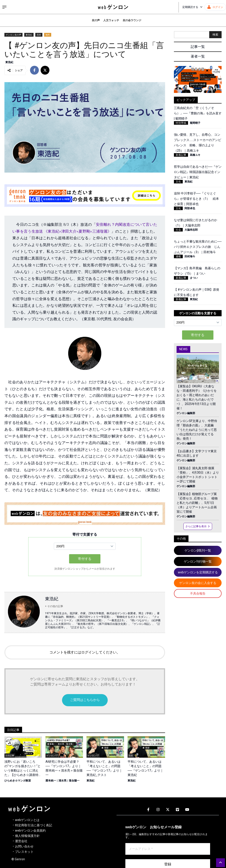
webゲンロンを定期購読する (198, 572)
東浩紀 (29, 35)
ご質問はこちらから (85, 700)
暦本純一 (51, 781)
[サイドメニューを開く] (4, 7)
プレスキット (24, 852)
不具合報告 (198, 593)
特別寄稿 (181, 123)
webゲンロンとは (27, 820)
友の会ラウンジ (132, 20)
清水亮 (62, 781)
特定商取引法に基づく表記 (34, 825)
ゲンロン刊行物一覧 (198, 561)
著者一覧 (198, 56)
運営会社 (21, 841)
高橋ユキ (195, 155)
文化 (178, 182)
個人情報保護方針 (27, 836)
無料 (48, 35)
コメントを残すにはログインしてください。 (85, 652)
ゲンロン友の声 (13, 35)
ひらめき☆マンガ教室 (18, 781)
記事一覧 (198, 47)
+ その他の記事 (54, 606)
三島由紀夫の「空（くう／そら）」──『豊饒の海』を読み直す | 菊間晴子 (198, 113)
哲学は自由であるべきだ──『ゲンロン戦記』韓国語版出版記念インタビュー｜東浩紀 (198, 172)
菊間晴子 (195, 123)
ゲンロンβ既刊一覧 (198, 550)
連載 (178, 256)
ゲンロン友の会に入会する (198, 583)
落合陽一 (74, 781)
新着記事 (181, 155)
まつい (194, 278)
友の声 (96, 20)
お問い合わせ (24, 846)
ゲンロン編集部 (186, 413)
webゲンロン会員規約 (30, 830)
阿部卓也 (190, 208)
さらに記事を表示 (198, 526)
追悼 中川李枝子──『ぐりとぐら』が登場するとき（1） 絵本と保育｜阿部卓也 (196, 199)
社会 (178, 230)
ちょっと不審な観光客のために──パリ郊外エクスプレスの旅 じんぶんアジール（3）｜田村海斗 (198, 247)
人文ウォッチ (111, 20)
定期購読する (192, 7)
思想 (39, 35)
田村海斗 (190, 256)
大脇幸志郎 (191, 230)
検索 (215, 35)
